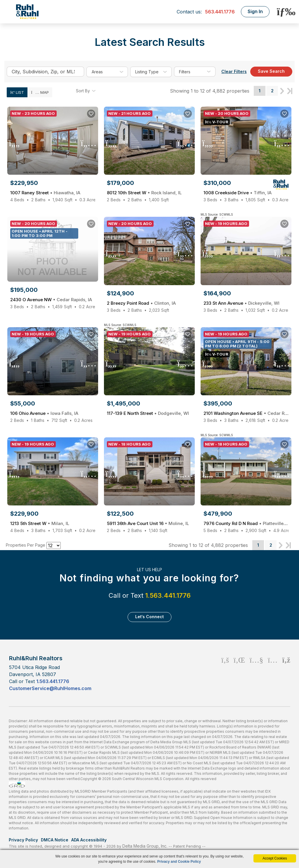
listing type (147, 72)
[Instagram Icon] (273, 673)
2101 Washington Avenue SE (246, 413)
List (17, 92)
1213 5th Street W (40, 523)
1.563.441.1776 (168, 595)
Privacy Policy (23, 840)
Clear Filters (234, 71)
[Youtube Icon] (256, 673)
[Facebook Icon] (225, 673)
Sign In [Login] (255, 11)
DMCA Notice (55, 840)
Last (290, 91)
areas (98, 72)
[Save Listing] (91, 114)
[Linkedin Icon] (239, 673)
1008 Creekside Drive (238, 193)
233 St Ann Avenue (241, 303)
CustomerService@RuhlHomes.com (50, 688)
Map (40, 92)
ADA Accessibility (89, 840)
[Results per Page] (54, 545)
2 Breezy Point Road (141, 303)
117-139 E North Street (148, 413)
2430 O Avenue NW (51, 300)
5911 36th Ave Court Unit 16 (148, 523)
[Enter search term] (45, 72)
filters (185, 72)
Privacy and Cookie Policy (179, 862)
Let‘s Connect (149, 617)
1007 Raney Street (45, 193)
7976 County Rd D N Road (246, 523)
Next (282, 91)
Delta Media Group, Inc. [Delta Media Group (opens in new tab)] (145, 846)
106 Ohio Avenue (44, 413)
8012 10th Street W (144, 193)
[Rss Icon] (286, 673)
